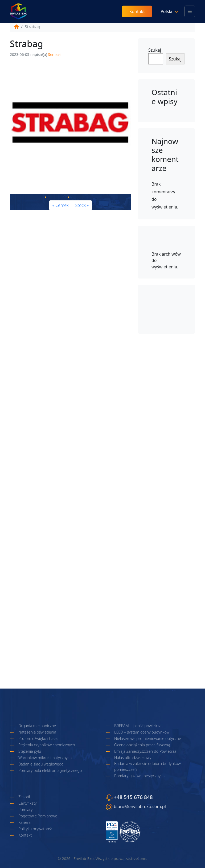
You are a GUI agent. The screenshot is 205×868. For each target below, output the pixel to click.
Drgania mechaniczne (37, 726)
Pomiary (25, 810)
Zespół (24, 797)
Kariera (24, 822)
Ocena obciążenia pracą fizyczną (142, 745)
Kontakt (137, 11)
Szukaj (155, 50)
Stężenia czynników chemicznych (47, 745)
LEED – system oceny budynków (142, 732)
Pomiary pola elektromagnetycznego (50, 770)
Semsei (54, 54)
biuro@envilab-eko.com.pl (140, 806)
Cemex (62, 205)
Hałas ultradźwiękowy (133, 758)
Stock (81, 205)
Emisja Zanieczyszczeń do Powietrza (145, 751)
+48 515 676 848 (133, 797)
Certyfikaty (27, 803)
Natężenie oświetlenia (37, 732)
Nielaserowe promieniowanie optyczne (148, 738)
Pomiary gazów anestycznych (139, 776)
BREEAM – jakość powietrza (138, 726)
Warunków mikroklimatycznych (45, 758)
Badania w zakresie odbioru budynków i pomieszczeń (148, 766)
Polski (166, 11)
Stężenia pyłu (30, 751)
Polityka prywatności (36, 829)
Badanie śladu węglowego (41, 764)
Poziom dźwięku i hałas (38, 738)
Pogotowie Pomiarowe (38, 816)
